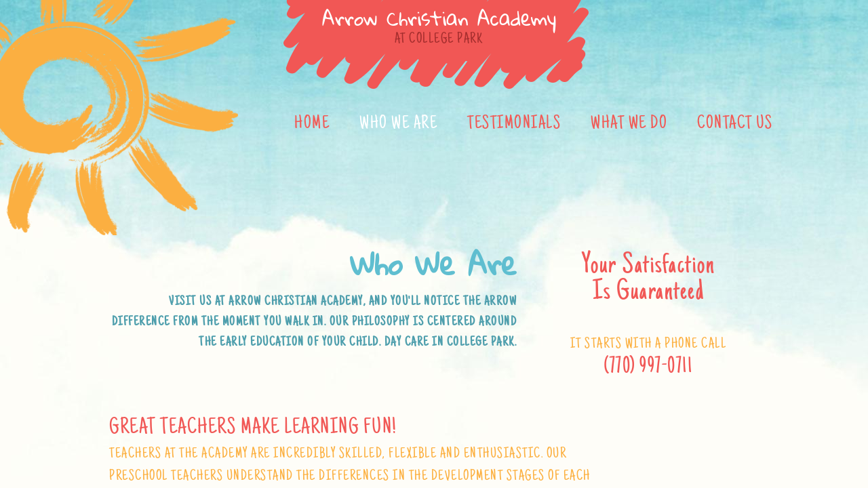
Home (312, 124)
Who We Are (398, 124)
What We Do (629, 124)
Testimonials (514, 124)
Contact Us (735, 124)
